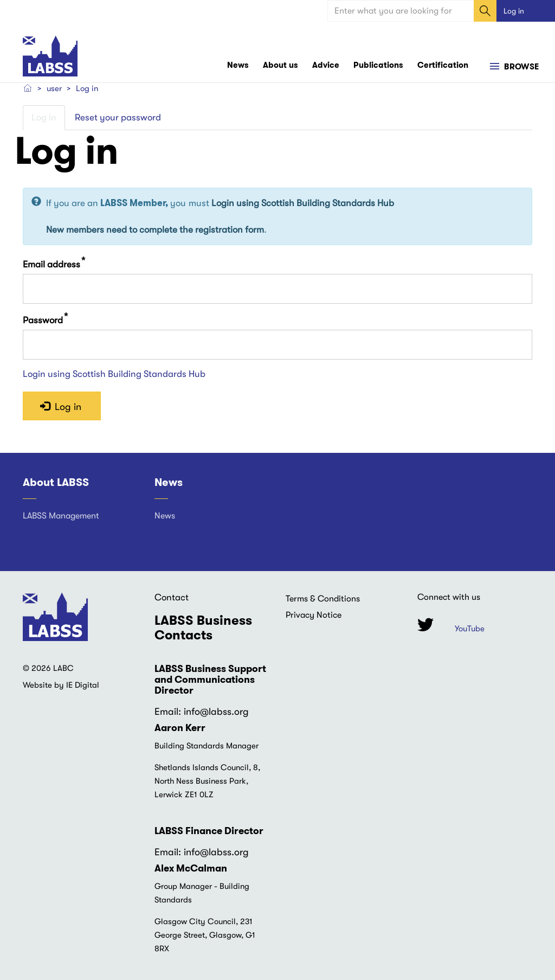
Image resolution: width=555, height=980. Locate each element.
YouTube (470, 629)
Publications (378, 65)
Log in (514, 11)
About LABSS (56, 483)
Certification (443, 65)
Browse (520, 67)
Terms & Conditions (323, 599)
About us (280, 65)
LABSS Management (61, 516)
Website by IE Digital (61, 686)
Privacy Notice (314, 615)
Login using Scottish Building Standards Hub (303, 204)
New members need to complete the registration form (155, 230)
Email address (51, 264)
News (238, 65)
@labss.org (224, 712)
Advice (326, 65)
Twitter (425, 625)
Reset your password (118, 117)
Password (43, 320)
